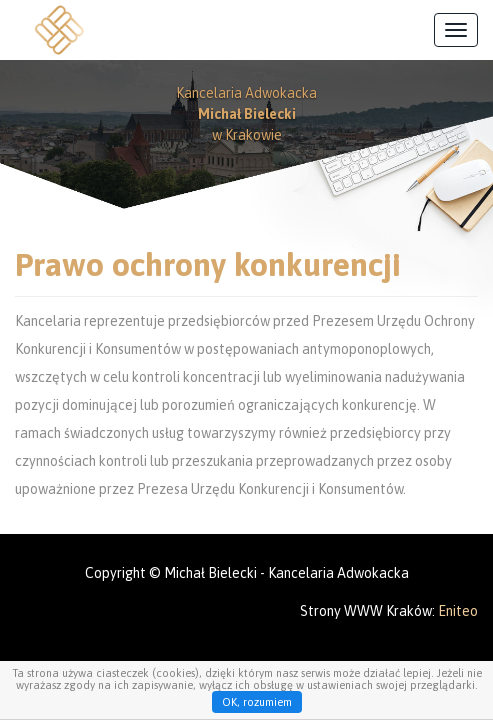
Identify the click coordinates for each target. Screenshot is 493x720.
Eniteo (458, 611)
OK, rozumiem (257, 702)
